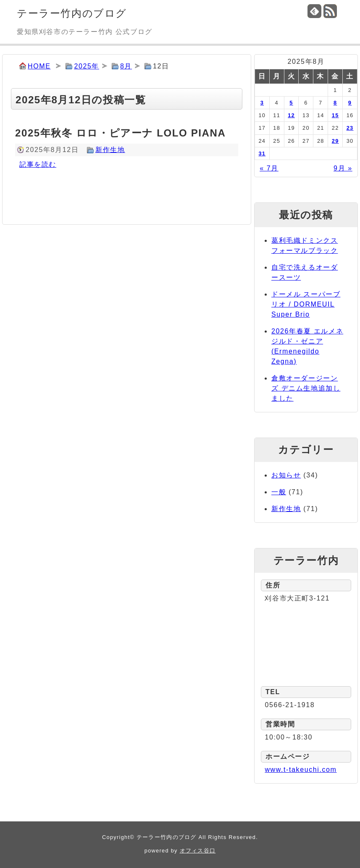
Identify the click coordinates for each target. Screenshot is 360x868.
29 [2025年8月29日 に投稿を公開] (335, 141)
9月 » (343, 168)
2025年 (87, 66)
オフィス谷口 (198, 851)
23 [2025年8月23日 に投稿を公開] (350, 128)
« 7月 (269, 168)
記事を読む (38, 164)
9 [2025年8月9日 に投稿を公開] (350, 103)
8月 (126, 66)
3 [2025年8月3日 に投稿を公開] (262, 103)
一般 (279, 492)
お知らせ (286, 475)
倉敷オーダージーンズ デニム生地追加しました (306, 388)
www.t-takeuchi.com (301, 770)
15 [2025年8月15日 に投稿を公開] (335, 115)
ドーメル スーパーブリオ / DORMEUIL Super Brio (306, 304)
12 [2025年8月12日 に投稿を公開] (291, 115)
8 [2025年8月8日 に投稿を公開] (335, 103)
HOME (39, 66)
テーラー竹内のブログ (72, 13)
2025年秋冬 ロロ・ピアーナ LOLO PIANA (120, 133)
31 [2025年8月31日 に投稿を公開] (262, 153)
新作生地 (110, 150)
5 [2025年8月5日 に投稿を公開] (291, 103)
